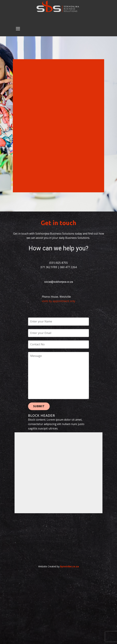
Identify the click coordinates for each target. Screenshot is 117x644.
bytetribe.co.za (69, 566)
